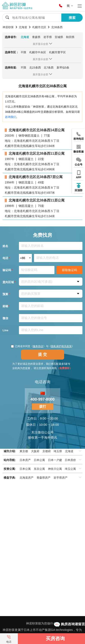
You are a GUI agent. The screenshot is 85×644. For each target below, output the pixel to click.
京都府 (47, 451)
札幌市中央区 (38, 52)
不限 (23, 52)
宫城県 (59, 37)
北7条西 (49, 68)
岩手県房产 (61, 478)
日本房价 (70, 460)
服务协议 (38, 346)
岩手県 (48, 37)
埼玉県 (58, 451)
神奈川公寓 (55, 469)
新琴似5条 (63, 68)
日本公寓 (39, 460)
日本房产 (25, 460)
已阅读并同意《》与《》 (43, 346)
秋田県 (70, 37)
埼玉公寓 (70, 469)
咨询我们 (11, 117)
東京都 (24, 451)
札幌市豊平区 (57, 52)
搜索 (72, 18)
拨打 (43, 407)
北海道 (25, 37)
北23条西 (35, 68)
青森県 (36, 37)
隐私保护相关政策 (61, 346)
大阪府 (35, 451)
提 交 (42, 354)
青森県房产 (44, 478)
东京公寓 (39, 469)
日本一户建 (55, 460)
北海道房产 (27, 478)
